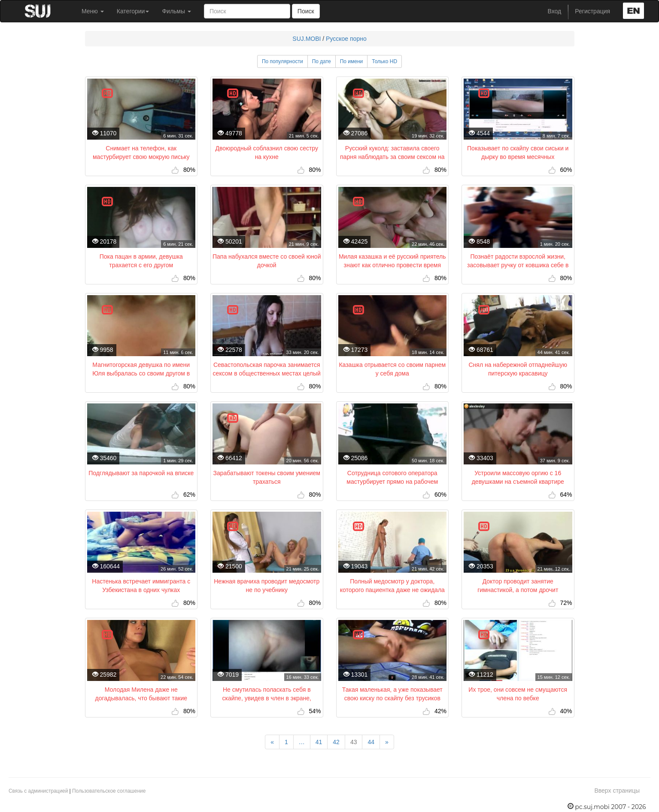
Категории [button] (133, 11)
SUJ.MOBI (307, 39)
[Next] (387, 742)
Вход (555, 11)
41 (319, 742)
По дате (322, 61)
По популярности (282, 61)
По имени (352, 61)
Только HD (384, 61)
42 (336, 742)
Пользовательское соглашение (109, 791)
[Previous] (272, 742)
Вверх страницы (617, 791)
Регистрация (592, 11)
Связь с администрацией (38, 791)
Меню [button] (93, 11)
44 (371, 742)
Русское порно (346, 39)
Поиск (306, 11)
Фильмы (176, 11)
